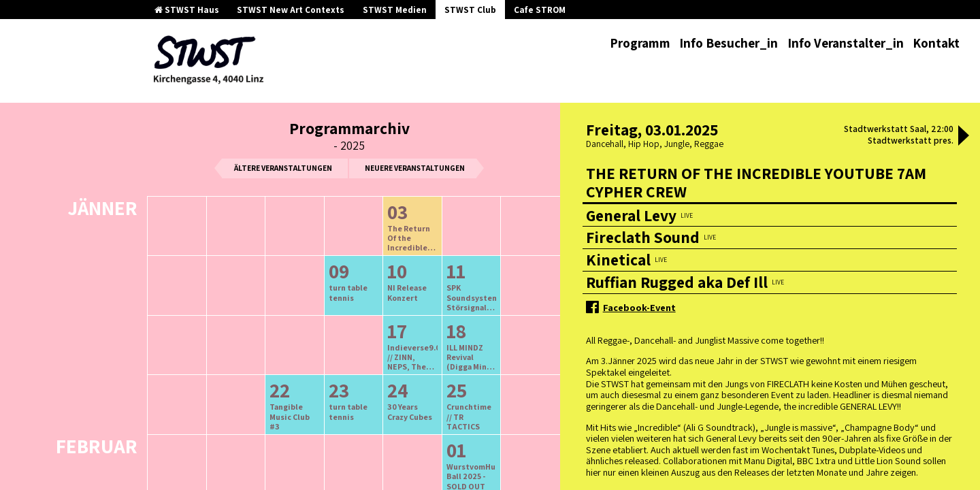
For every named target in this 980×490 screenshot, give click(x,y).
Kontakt (936, 43)
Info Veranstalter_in (846, 43)
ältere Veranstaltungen (283, 168)
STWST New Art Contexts (291, 10)
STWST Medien (395, 10)
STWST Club (470, 10)
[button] (964, 137)
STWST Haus (187, 10)
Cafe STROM (540, 10)
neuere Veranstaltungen (415, 168)
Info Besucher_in (729, 43)
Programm (640, 43)
